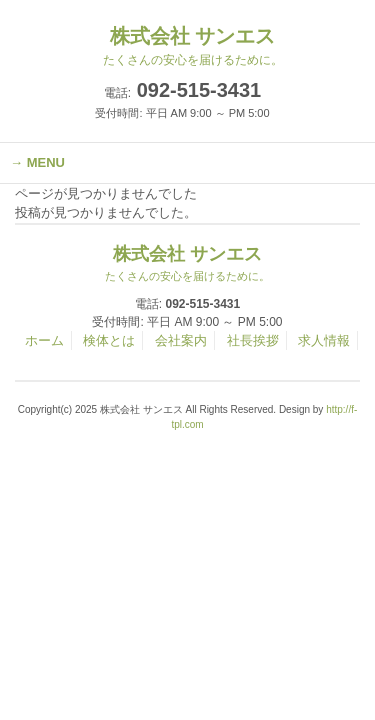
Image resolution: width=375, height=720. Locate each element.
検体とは (109, 340)
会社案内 (181, 340)
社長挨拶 (253, 340)
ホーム (44, 340)
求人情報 (324, 340)
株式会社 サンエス (188, 264)
